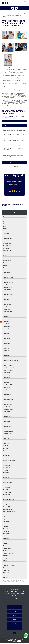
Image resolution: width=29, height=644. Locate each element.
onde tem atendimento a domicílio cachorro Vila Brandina (14, 143)
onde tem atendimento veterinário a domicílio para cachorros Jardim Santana (13, 156)
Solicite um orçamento (15, 121)
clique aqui (17, 117)
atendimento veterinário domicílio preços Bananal (13, 146)
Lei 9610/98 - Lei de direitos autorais (16, 583)
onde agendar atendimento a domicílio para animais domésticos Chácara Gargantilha (13, 153)
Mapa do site (14, 628)
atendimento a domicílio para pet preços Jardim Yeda (14, 134)
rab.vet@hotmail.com (15, 601)
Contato (14, 624)
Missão (14, 615)
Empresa (14, 611)
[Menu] (25, 3)
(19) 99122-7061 (10, 117)
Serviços (14, 620)
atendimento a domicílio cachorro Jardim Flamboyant (14, 141)
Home (15, 607)
